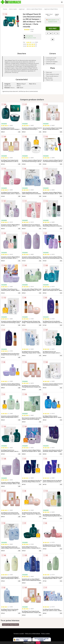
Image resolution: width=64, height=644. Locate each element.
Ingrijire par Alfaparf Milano (51, 9)
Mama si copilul (13, 9)
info (19, 132)
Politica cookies (45, 634)
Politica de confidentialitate (33, 634)
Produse (5, 9)
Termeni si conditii (19, 634)
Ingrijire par (22, 9)
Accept (38, 643)
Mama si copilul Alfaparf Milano (34, 9)
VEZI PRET (53, 28)
